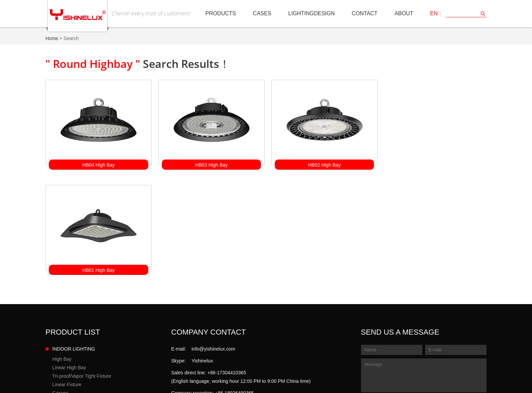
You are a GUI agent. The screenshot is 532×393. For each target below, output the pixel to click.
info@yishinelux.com (214, 243)
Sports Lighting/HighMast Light (85, 336)
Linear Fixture (67, 278)
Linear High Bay (69, 261)
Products (221, 13)
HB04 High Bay (98, 164)
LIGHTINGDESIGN (312, 13)
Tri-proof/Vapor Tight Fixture (82, 270)
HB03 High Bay (210, 164)
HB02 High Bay (322, 164)
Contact (365, 13)
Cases (262, 13)
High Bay (62, 253)
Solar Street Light (71, 319)
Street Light (64, 311)
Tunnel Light (65, 344)
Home (52, 38)
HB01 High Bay (434, 164)
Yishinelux (202, 255)
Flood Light (64, 327)
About (404, 13)
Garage (60, 287)
